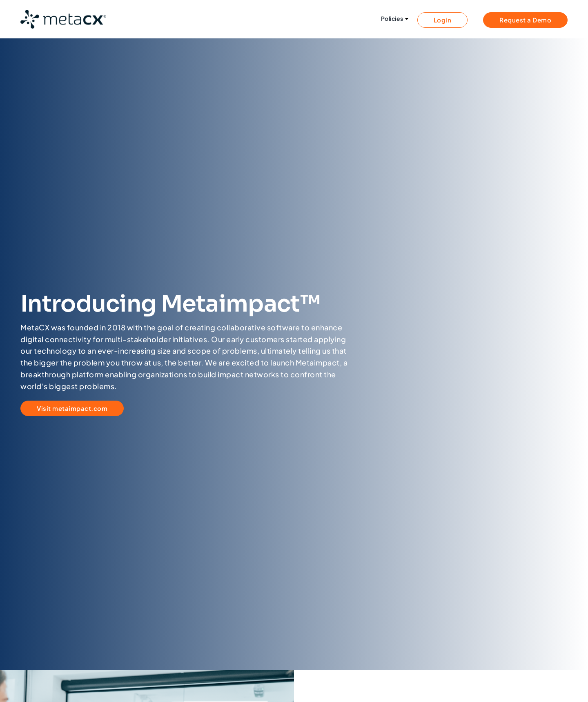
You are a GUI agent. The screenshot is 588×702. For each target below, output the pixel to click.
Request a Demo (525, 20)
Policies (392, 19)
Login (443, 20)
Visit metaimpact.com (72, 408)
